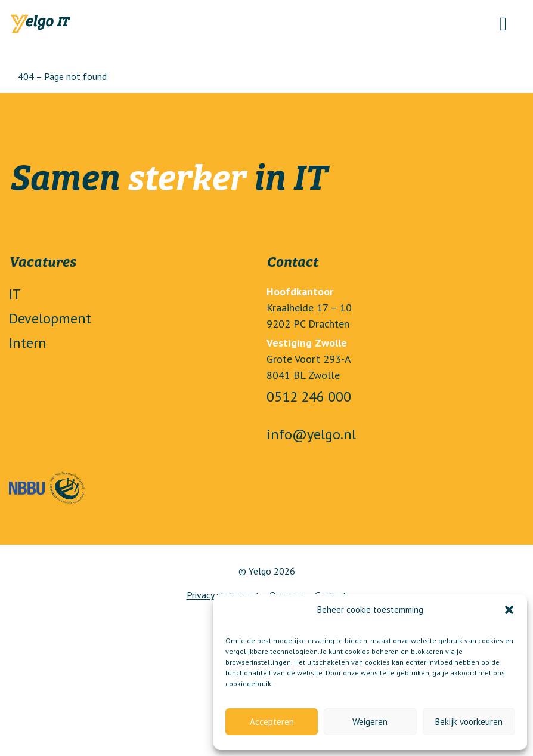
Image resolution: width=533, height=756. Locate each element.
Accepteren (272, 722)
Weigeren (370, 722)
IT (15, 294)
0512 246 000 (309, 396)
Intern (28, 343)
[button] (509, 610)
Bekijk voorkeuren (469, 722)
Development (50, 318)
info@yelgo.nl (311, 434)
